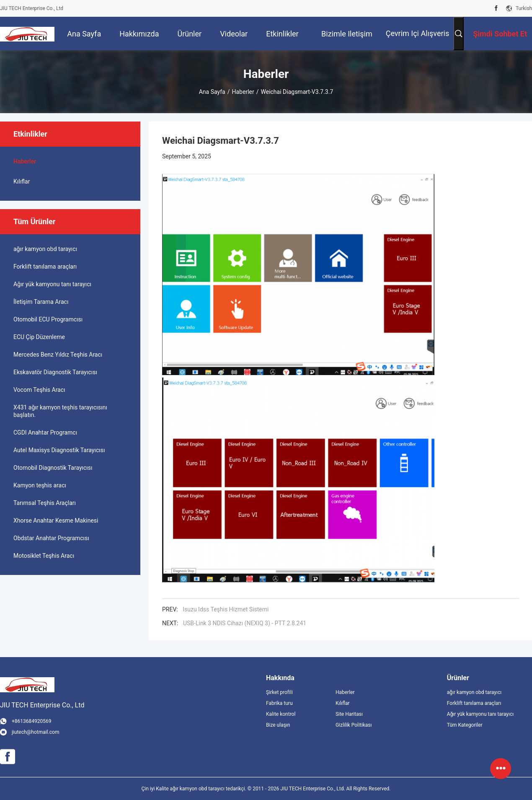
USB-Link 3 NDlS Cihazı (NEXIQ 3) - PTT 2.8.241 (245, 623)
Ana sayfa (212, 92)
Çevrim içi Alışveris (418, 33)
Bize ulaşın (278, 725)
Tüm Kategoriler (465, 725)
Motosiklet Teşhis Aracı (44, 556)
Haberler (243, 92)
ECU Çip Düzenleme (39, 337)
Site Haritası (349, 714)
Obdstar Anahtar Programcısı (51, 538)
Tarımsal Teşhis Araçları (45, 503)
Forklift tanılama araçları (45, 267)
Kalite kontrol (281, 714)
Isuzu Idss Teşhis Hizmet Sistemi (226, 609)
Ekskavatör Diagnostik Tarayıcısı (55, 372)
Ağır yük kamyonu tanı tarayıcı (52, 284)
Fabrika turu (279, 703)
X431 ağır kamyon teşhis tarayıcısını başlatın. (60, 411)
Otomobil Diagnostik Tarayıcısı (53, 468)
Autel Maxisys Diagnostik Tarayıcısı (59, 450)
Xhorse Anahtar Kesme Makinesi (56, 520)
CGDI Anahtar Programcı (45, 432)
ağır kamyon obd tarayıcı (45, 249)
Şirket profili (279, 692)
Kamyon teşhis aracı (40, 485)
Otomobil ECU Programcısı (48, 319)
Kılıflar (22, 181)
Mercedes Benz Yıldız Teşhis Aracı (58, 355)
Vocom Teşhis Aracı (39, 390)
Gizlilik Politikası (354, 725)
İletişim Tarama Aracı (41, 302)
